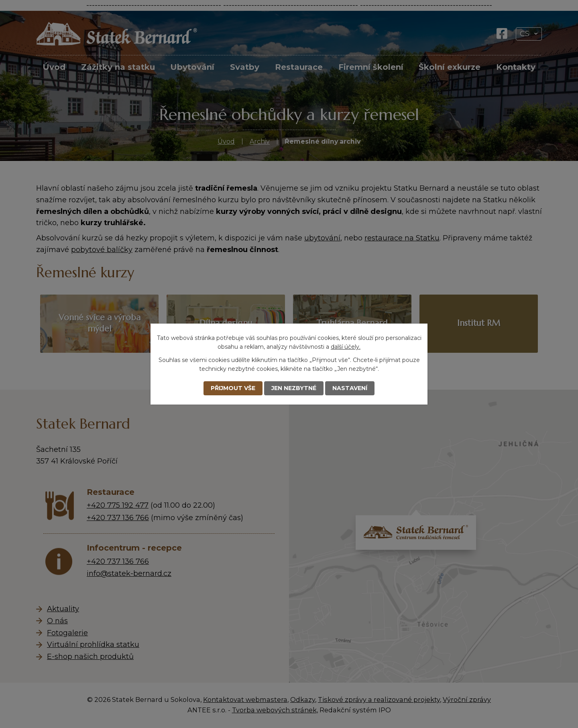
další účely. (346, 347)
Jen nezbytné (294, 388)
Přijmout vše (233, 388)
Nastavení (350, 388)
